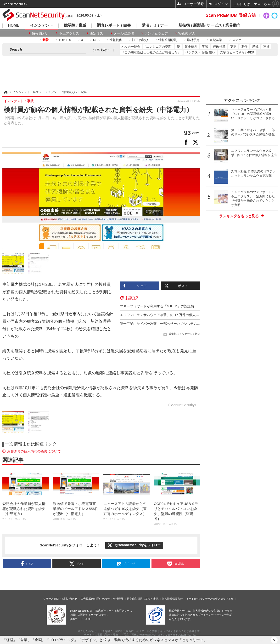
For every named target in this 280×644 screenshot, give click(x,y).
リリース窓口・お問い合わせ (60, 599)
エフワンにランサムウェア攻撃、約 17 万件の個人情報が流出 (166, 315)
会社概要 (118, 599)
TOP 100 (65, 40)
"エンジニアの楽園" (159, 47)
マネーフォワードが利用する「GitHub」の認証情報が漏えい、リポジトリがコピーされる (187, 306)
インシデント (42, 25)
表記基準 (216, 40)
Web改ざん (187, 33)
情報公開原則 (168, 40)
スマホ (237, 40)
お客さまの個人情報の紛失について (34, 451)
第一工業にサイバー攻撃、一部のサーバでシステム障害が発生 (167, 324)
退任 (244, 47)
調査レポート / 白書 (114, 25)
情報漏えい (40, 33)
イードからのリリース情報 (202, 599)
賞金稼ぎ (191, 47)
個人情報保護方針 (172, 599)
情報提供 (116, 40)
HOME (14, 25)
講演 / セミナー (155, 25)
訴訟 (205, 47)
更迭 (233, 47)
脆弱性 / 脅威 (75, 25)
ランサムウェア (156, 33)
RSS (96, 40)
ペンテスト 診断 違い (200, 52)
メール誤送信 (124, 33)
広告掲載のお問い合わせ (95, 599)
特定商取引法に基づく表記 (143, 599)
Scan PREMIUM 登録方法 (231, 15)
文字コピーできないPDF (237, 52)
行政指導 (219, 47)
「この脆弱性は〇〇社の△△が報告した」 (151, 52)
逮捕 (266, 47)
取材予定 (193, 40)
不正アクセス (69, 33)
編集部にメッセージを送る (185, 334)
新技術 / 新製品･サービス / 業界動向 (210, 25)
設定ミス (96, 33)
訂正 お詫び (140, 40)
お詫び (132, 298)
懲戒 (255, 47)
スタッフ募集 (226, 599)
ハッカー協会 (131, 47)
